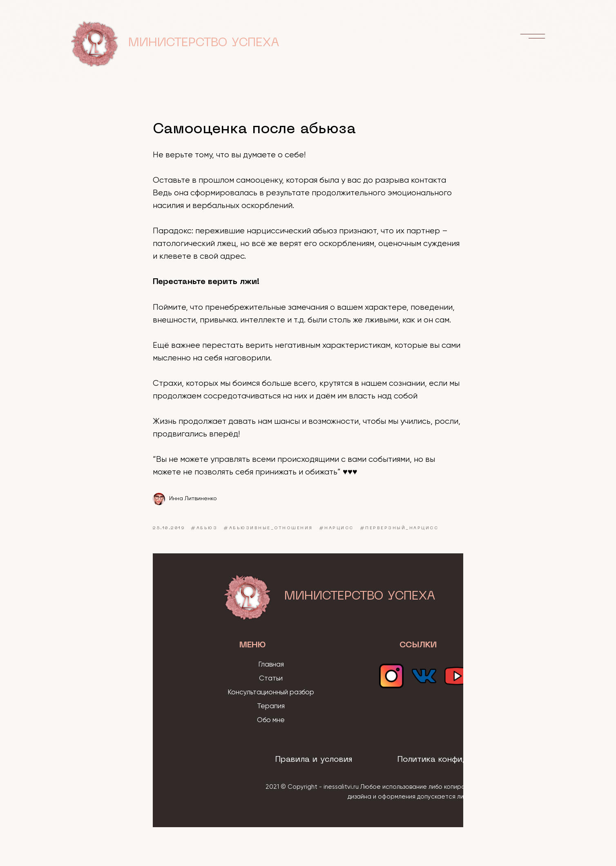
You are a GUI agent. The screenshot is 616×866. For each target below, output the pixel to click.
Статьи (271, 679)
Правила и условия (314, 760)
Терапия (271, 706)
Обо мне (271, 720)
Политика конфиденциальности (461, 760)
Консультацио (250, 693)
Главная (271, 665)
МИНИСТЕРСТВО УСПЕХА (204, 43)
